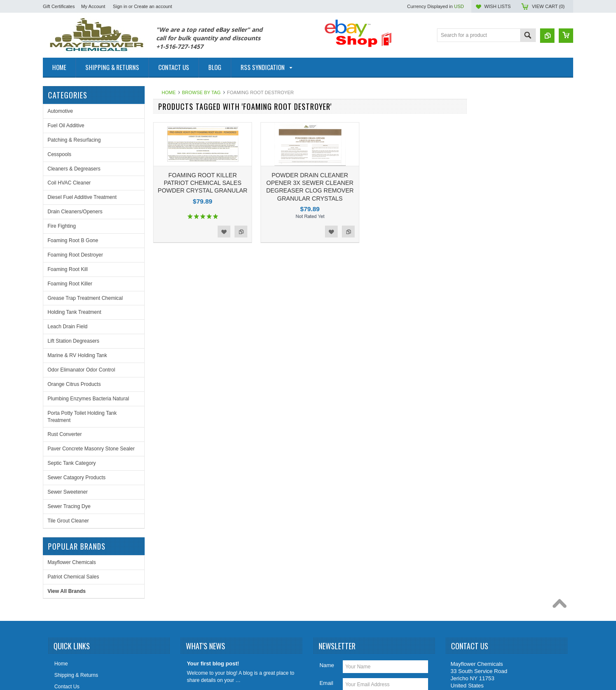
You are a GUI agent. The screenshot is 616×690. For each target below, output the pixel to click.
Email (326, 613)
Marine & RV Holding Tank (77, 355)
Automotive (60, 111)
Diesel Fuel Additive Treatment (82, 197)
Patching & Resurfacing (74, 140)
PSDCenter (440, 663)
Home (169, 92)
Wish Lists (497, 6)
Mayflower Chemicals (504, 118)
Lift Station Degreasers (73, 341)
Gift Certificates (59, 6)
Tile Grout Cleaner (68, 521)
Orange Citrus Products (74, 384)
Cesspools (59, 154)
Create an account (153, 6)
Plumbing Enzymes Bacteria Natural (88, 399)
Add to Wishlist (224, 232)
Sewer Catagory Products (77, 478)
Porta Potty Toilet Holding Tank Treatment (82, 417)
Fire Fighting (62, 226)
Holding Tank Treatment (74, 312)
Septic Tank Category (72, 463)
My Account (93, 6)
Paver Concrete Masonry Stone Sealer (91, 449)
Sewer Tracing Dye (69, 506)
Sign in (120, 6)
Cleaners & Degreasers (74, 169)
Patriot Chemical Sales (506, 132)
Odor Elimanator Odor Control (81, 370)
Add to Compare (241, 232)
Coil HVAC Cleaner (69, 183)
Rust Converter (65, 434)
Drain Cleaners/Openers (75, 212)
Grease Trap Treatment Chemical (85, 298)
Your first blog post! (213, 593)
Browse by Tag (201, 92)
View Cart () (548, 6)
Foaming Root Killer (70, 284)
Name (327, 595)
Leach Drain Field (67, 327)
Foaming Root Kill (68, 269)
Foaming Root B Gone (73, 240)
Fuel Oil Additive (66, 126)
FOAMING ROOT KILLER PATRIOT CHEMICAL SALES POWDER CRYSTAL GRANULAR (203, 183)
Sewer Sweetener (68, 492)
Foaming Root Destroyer (75, 255)
